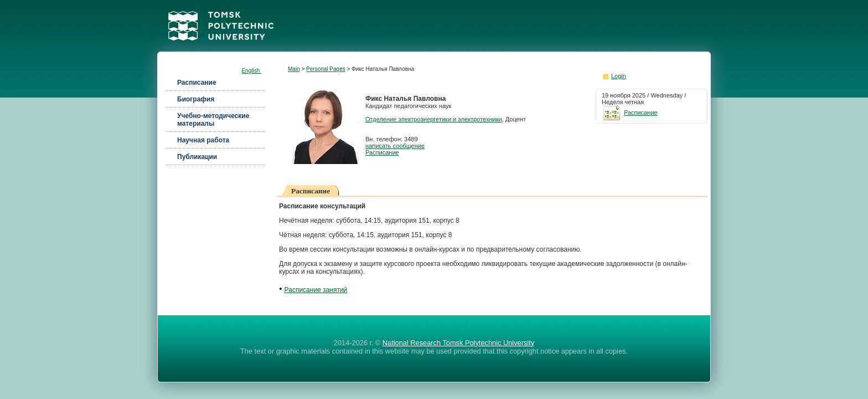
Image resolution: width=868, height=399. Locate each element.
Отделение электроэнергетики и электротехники (434, 119)
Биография (196, 99)
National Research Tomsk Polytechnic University (458, 343)
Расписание (197, 83)
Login (619, 76)
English (251, 71)
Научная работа (203, 140)
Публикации (197, 157)
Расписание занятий (316, 290)
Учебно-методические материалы (213, 120)
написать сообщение (395, 146)
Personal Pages (326, 69)
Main (294, 69)
